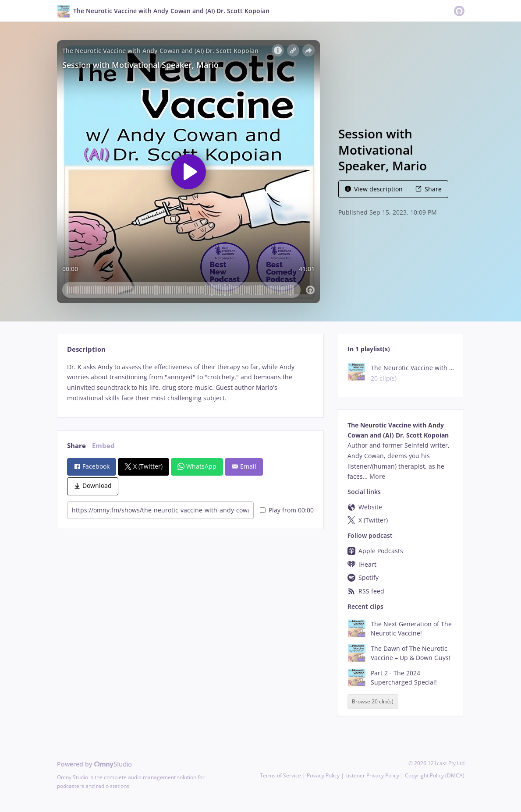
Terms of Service (280, 775)
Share (429, 189)
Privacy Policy (323, 775)
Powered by (94, 764)
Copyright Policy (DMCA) (435, 775)
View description (374, 189)
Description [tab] (86, 349)
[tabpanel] (190, 383)
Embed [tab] (103, 446)
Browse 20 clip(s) (373, 702)
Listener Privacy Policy (372, 775)
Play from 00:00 (287, 510)
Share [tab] (76, 446)
